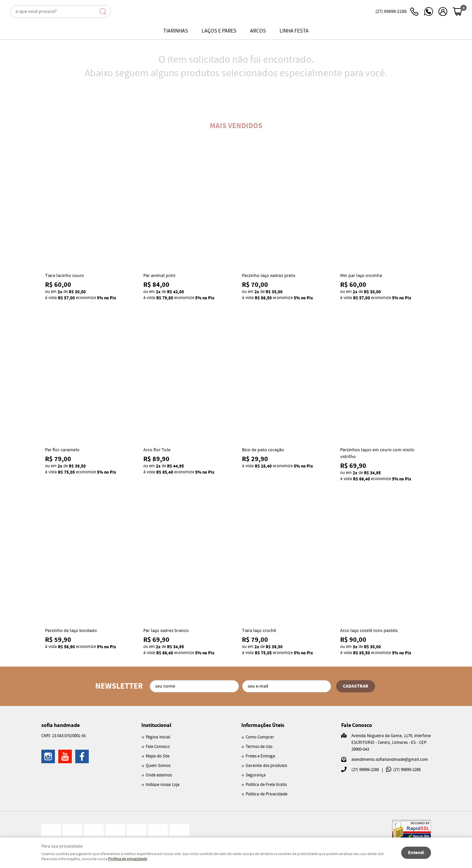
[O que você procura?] (103, 12)
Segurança (256, 775)
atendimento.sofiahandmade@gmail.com (390, 760)
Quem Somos (158, 766)
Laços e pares (219, 31)
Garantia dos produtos (266, 766)
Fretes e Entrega (260, 756)
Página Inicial (158, 737)
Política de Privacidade (266, 794)
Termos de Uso (259, 747)
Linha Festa (294, 31)
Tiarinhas (176, 31)
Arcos (258, 31)
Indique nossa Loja (163, 785)
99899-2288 (397, 12)
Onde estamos (159, 775)
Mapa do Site (158, 756)
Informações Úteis (263, 725)
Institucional (156, 725)
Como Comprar (260, 737)
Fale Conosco (158, 747)
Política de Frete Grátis (266, 785)
